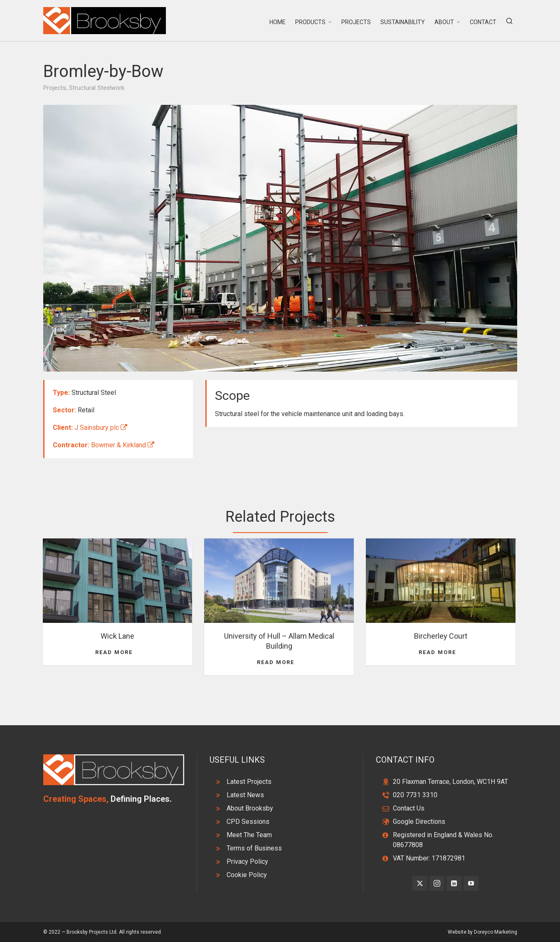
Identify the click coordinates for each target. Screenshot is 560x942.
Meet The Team (249, 835)
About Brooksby (250, 808)
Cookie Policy (247, 875)
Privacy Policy (247, 861)
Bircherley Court (441, 636)
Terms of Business (254, 848)
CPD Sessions (248, 822)
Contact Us (409, 808)
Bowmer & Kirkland (123, 445)
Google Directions (419, 822)
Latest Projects (249, 782)
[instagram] (437, 883)
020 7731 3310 (415, 795)
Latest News (245, 795)
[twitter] (420, 883)
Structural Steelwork (97, 88)
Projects (55, 88)
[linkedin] (454, 883)
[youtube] (471, 883)
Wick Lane (117, 636)
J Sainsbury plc (101, 428)
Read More (117, 652)
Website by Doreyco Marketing (482, 932)
